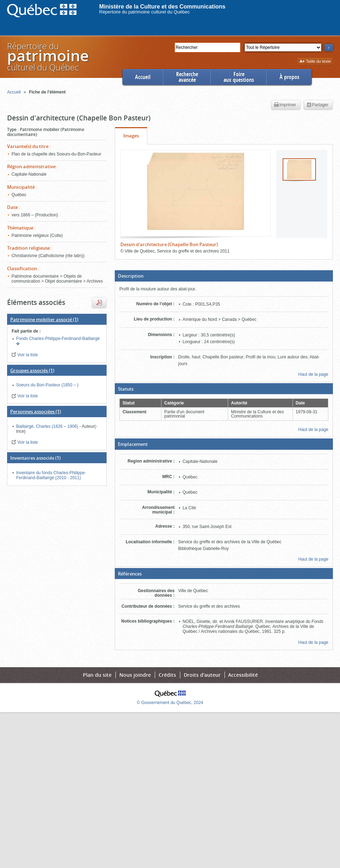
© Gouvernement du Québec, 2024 (170, 703)
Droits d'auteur (202, 675)
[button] (224, 276)
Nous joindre (135, 675)
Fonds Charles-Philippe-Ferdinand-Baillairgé (58, 339)
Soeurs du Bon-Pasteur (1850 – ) (47, 385)
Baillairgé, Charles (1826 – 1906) (48, 426)
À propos (289, 77)
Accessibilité (243, 675)
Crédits (167, 675)
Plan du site (97, 675)
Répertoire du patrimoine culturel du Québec (144, 12)
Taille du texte (315, 62)
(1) (44, 319)
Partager (318, 105)
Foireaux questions (239, 77)
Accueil (143, 77)
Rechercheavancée (187, 77)
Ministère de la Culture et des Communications (162, 7)
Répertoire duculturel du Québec (47, 56)
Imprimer (285, 105)
